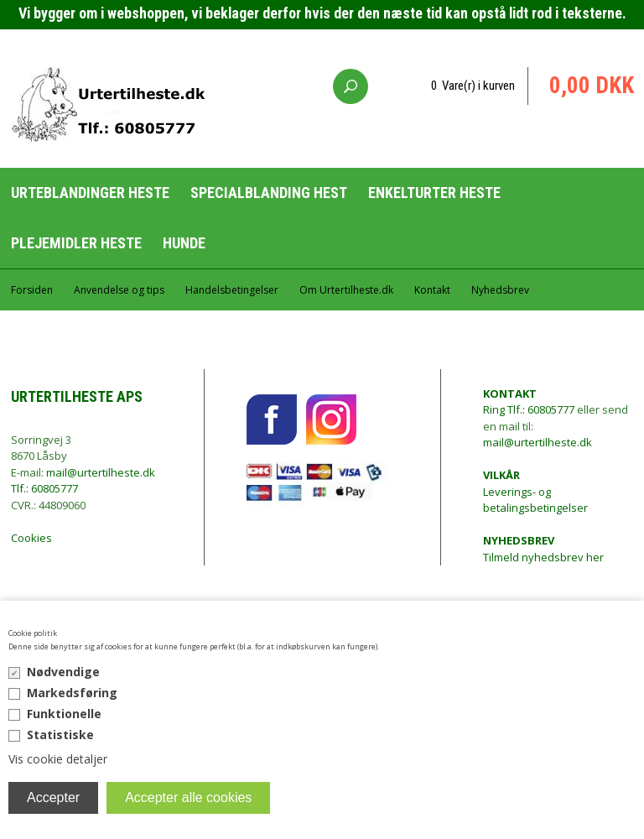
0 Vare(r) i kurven (473, 86)
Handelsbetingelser (232, 290)
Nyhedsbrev (500, 290)
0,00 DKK (592, 86)
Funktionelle (64, 714)
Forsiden (32, 290)
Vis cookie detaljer (58, 759)
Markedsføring (72, 693)
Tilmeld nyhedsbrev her (543, 549)
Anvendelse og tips (119, 290)
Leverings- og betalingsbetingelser (535, 491)
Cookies (31, 538)
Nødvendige (63, 672)
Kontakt (432, 290)
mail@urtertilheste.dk (101, 472)
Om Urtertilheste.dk (346, 290)
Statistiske (60, 735)
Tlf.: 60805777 (44, 488)
